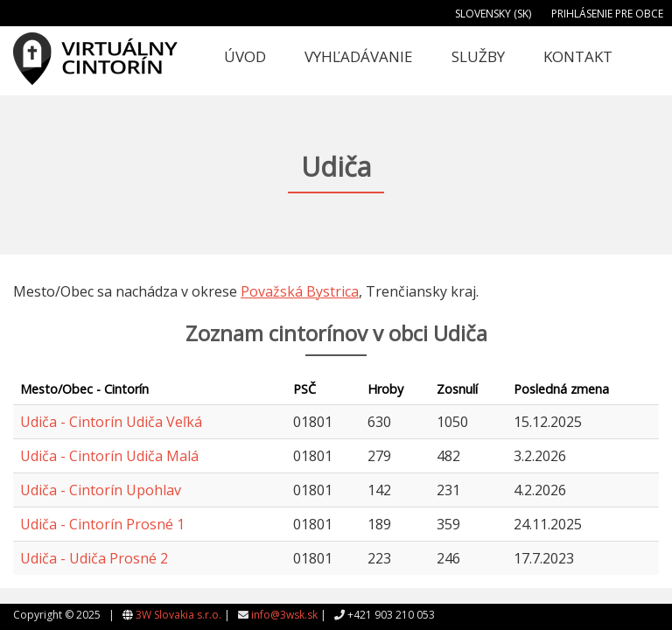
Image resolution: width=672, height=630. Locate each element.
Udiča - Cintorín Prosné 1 (102, 524)
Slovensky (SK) (493, 14)
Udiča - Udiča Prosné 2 (94, 558)
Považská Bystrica (300, 291)
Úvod (245, 56)
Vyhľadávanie (359, 56)
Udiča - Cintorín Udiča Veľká (111, 422)
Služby (478, 56)
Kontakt (578, 56)
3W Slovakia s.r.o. (178, 615)
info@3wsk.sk (284, 615)
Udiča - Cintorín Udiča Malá (109, 456)
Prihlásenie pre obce (607, 14)
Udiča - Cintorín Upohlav (101, 490)
